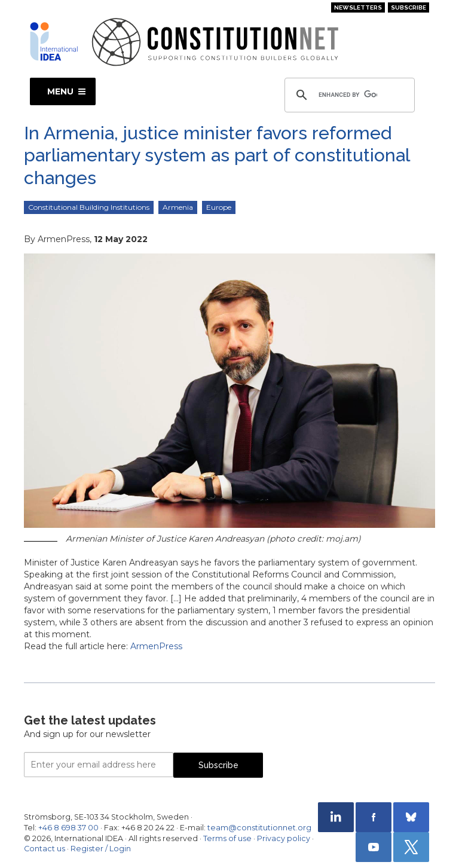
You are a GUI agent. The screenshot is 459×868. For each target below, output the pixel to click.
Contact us (45, 849)
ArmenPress (156, 646)
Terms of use (227, 838)
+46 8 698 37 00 (68, 828)
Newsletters (358, 7)
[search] (348, 95)
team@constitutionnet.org (259, 828)
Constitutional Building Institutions (89, 207)
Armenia (178, 207)
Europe (219, 207)
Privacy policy (284, 838)
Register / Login (101, 849)
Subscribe (408, 7)
